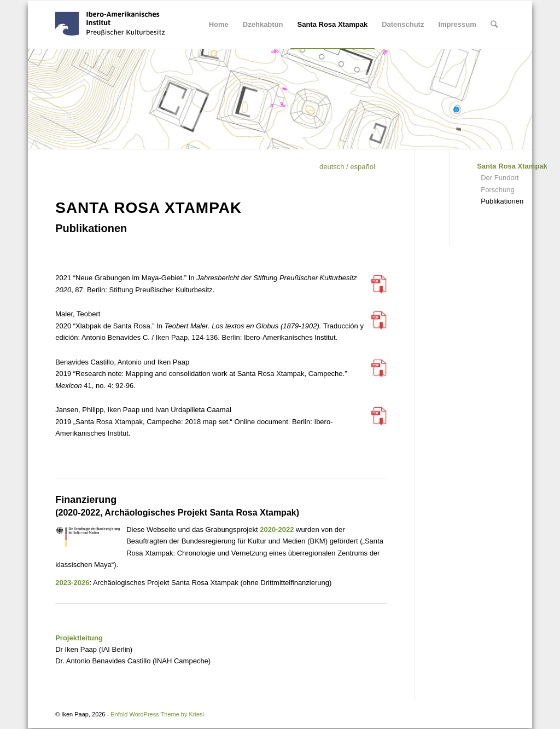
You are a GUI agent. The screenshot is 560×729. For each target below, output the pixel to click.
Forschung (497, 190)
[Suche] (494, 25)
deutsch (332, 167)
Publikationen (502, 201)
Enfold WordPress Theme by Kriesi (157, 714)
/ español (360, 167)
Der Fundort (500, 178)
